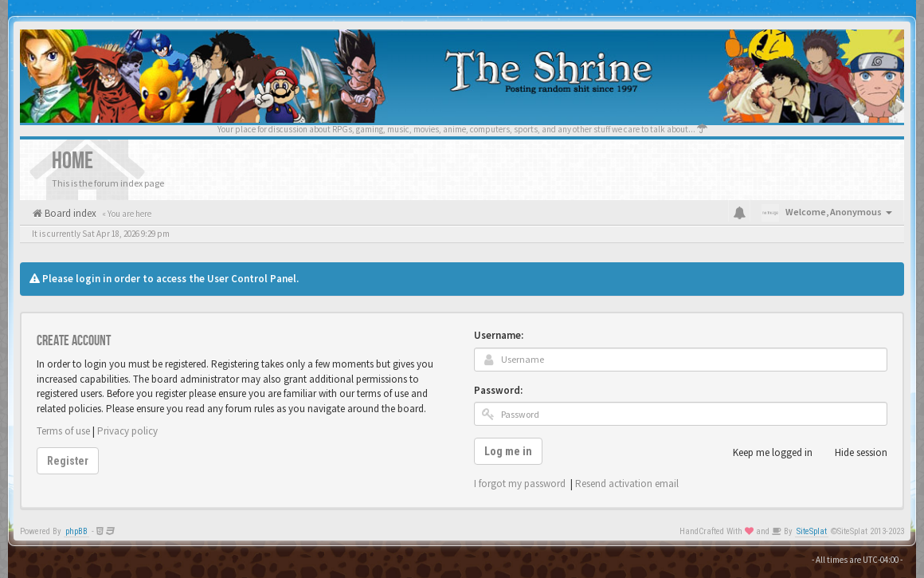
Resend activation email (627, 484)
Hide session (852, 453)
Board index (69, 213)
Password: (498, 390)
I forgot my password (520, 484)
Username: (499, 335)
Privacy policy (127, 431)
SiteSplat (812, 531)
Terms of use (63, 431)
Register (68, 461)
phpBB (76, 531)
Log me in (508, 451)
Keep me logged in (764, 453)
